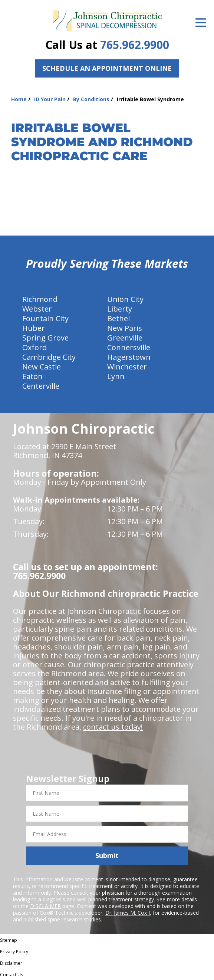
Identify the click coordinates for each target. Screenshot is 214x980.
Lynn (116, 376)
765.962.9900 (135, 45)
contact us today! (113, 727)
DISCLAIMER (45, 906)
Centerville (41, 386)
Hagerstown (129, 357)
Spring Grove (45, 338)
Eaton (32, 376)
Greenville (125, 338)
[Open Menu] (201, 23)
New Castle (42, 367)
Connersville (129, 347)
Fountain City (45, 318)
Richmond (40, 299)
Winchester (127, 367)
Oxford (34, 347)
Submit (107, 855)
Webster (37, 309)
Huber (34, 328)
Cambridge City (49, 357)
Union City (125, 299)
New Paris (125, 328)
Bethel (118, 318)
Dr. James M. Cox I (128, 913)
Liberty (120, 309)
